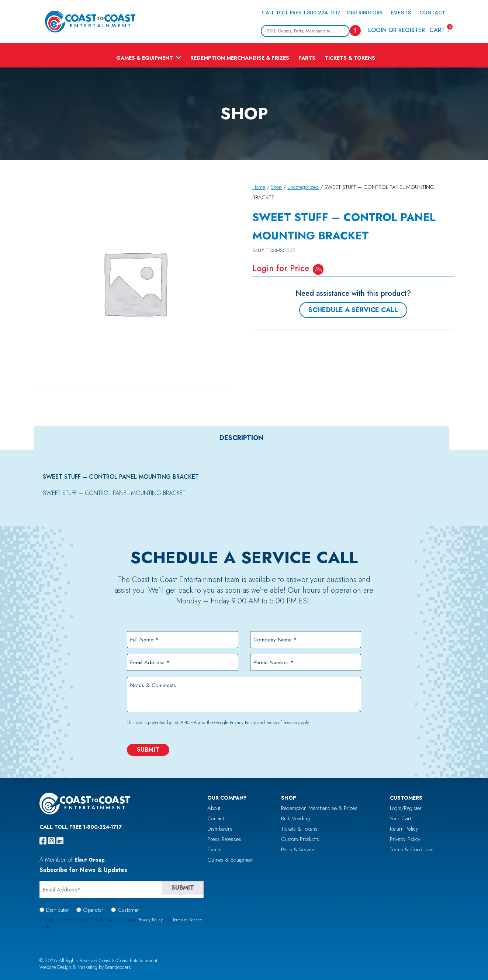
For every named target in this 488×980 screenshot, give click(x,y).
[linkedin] (60, 841)
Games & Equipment (145, 58)
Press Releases (224, 839)
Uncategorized (303, 187)
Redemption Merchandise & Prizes (240, 58)
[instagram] (51, 841)
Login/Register (406, 808)
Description (241, 438)
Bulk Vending (295, 818)
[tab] (241, 438)
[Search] (355, 31)
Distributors (365, 13)
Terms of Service (282, 722)
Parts (307, 58)
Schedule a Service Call (353, 310)
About (214, 808)
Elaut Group (90, 860)
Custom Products (300, 839)
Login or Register (397, 30)
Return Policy (404, 829)
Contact (432, 13)
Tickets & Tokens (350, 58)
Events (401, 13)
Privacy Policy (243, 722)
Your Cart (400, 818)
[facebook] (43, 841)
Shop (276, 187)
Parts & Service (298, 849)
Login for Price (281, 268)
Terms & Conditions (412, 849)
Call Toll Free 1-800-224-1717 (301, 13)
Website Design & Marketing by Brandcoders (85, 967)
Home (259, 187)
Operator (93, 910)
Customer (128, 910)
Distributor (57, 910)
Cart (439, 30)
